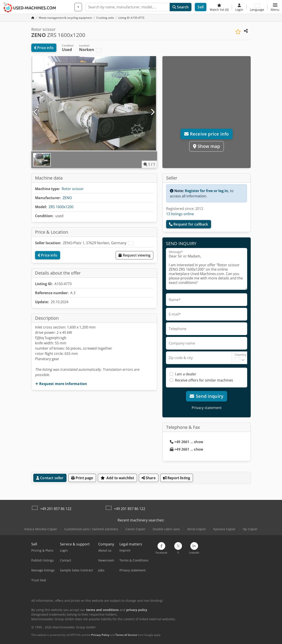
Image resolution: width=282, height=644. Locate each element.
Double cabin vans (166, 529)
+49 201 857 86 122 (56, 509)
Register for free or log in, (207, 191)
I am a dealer (186, 374)
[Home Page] (33, 18)
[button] (275, 7)
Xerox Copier (197, 529)
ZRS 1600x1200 (61, 207)
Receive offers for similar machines (204, 380)
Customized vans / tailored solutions (91, 529)
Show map (206, 146)
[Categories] (78, 7)
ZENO (67, 198)
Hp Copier (250, 529)
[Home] (65, 18)
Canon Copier (135, 529)
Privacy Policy (100, 635)
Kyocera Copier (224, 529)
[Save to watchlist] (238, 32)
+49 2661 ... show (186, 442)
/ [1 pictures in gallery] (149, 164)
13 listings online (180, 214)
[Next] (152, 112)
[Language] (257, 7)
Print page (82, 478)
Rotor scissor (73, 189)
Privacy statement (207, 408)
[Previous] (36, 112)
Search (181, 7)
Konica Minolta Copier (41, 529)
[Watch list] (219, 7)
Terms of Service (126, 635)
